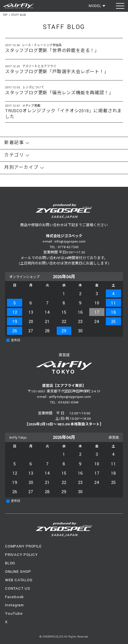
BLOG (10, 563)
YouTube (14, 613)
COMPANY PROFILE (23, 546)
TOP (5, 15)
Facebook (14, 597)
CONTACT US (18, 588)
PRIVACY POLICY (21, 555)
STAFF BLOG (19, 15)
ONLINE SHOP (18, 572)
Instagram (14, 605)
